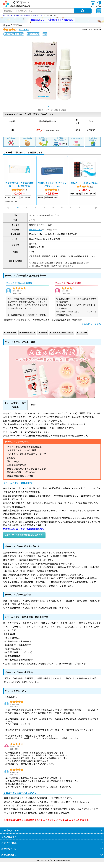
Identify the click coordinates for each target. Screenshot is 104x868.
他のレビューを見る (91, 324)
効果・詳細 (10, 333)
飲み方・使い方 (27, 333)
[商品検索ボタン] (83, 11)
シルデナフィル (36, 230)
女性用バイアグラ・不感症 (14, 34)
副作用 (43, 333)
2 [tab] (28, 208)
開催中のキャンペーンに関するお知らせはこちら (52, 20)
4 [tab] (45, 208)
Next (96, 208)
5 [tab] (54, 208)
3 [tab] (37, 208)
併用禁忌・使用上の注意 (62, 333)
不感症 (45, 34)
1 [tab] (50, 107)
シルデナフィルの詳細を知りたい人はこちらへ (24, 535)
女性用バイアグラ (33, 34)
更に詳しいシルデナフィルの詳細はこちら (24, 529)
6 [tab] (63, 208)
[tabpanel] (52, 71)
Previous (8, 208)
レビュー (82, 333)
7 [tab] (72, 208)
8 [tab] (81, 208)
